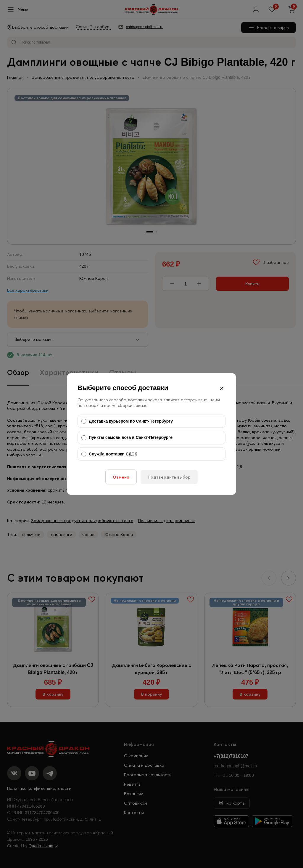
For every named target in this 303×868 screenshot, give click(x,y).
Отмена (121, 477)
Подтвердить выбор (169, 477)
